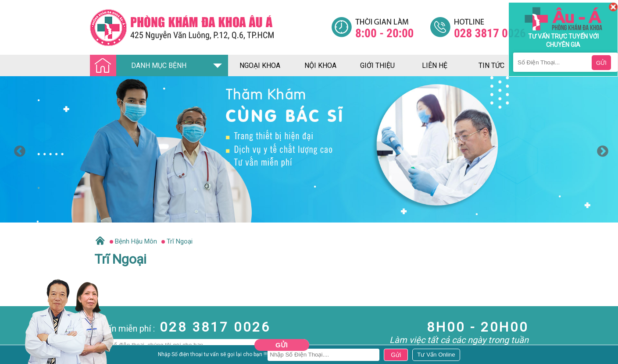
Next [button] (600, 149)
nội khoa (320, 65)
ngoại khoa (260, 65)
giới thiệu (377, 65)
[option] (309, 149)
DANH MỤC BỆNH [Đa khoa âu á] (141, 66)
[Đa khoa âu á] (211, 27)
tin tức (491, 65)
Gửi (282, 345)
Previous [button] (18, 149)
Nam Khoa (15, 357)
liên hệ (435, 65)
